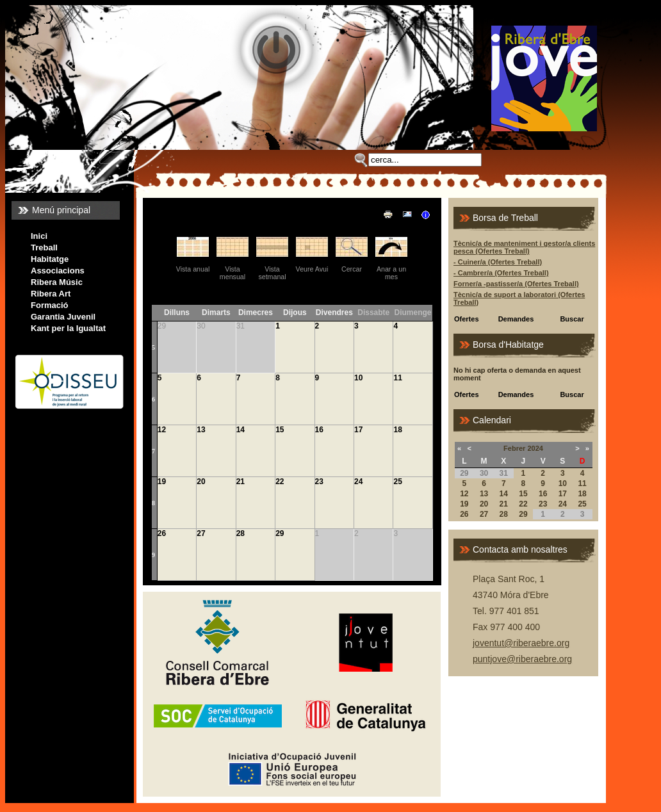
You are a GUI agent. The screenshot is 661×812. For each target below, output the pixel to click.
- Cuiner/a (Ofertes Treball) (498, 262)
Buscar (572, 319)
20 (201, 482)
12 (162, 430)
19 (162, 482)
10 (358, 378)
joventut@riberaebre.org (521, 643)
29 (280, 533)
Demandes (516, 319)
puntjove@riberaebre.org (522, 659)
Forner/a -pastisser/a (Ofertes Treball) (516, 284)
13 (201, 430)
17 (358, 430)
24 (358, 482)
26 (162, 533)
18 (397, 430)
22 (280, 482)
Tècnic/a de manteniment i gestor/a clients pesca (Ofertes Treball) (524, 247)
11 (397, 378)
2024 (535, 448)
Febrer (514, 448)
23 (319, 482)
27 (201, 533)
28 (241, 533)
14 (241, 430)
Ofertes (467, 319)
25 (397, 482)
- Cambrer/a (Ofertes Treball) (501, 273)
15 (280, 430)
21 (241, 482)
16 (319, 430)
